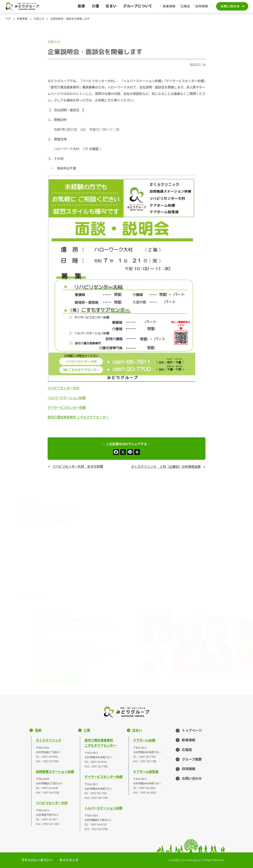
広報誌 (185, 6)
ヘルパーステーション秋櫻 (67, 398)
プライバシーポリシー (37, 860)
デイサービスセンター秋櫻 (67, 408)
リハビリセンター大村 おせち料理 (78, 466)
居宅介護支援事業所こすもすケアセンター (100, 743)
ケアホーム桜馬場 (146, 772)
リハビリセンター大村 (63, 388)
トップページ (189, 731)
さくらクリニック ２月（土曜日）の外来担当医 (166, 467)
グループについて (138, 6)
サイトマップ (69, 860)
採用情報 (202, 6)
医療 (81, 6)
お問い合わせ (189, 779)
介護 (95, 6)
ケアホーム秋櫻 (144, 740)
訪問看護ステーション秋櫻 (55, 772)
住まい (111, 6)
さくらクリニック (48, 740)
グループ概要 (188, 760)
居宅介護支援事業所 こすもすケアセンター (78, 417)
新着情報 (169, 6)
